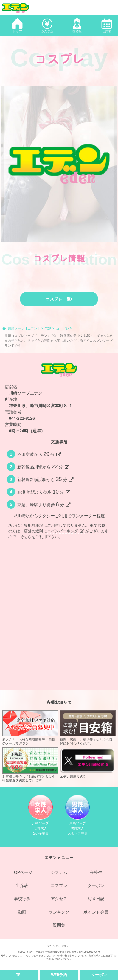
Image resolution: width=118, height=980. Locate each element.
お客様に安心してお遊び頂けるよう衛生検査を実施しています (30, 765)
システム (59, 872)
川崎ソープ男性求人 (77, 815)
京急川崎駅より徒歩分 (44, 504)
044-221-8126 (22, 418)
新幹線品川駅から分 (43, 467)
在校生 (96, 872)
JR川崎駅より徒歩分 (44, 492)
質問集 (59, 925)
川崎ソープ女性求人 (41, 815)
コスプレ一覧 (59, 299)
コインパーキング (65, 531)
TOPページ (22, 872)
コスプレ (59, 885)
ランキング (59, 912)
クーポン (96, 885)
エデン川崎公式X (88, 763)
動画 (22, 912)
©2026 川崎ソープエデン (31, 952)
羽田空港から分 (39, 454)
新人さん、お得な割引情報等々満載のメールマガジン (30, 728)
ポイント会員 (96, 912)
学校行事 (22, 899)
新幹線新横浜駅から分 (45, 479)
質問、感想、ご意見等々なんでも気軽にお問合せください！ (88, 728)
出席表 (22, 885)
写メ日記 (96, 899)
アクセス (59, 899)
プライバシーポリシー (59, 946)
